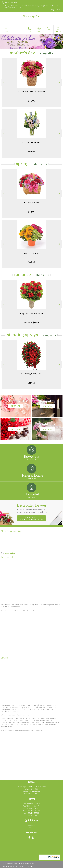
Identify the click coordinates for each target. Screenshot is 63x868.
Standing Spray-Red (32, 374)
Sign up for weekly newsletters (31, 518)
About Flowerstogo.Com (11, 531)
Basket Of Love (32, 203)
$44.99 (31, 212)
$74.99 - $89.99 (31, 322)
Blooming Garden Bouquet (32, 92)
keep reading (10, 553)
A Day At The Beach (32, 142)
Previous (3, 83)
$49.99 (32, 101)
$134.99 (32, 383)
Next (60, 83)
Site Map (30, 866)
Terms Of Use (8, 866)
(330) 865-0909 (11, 3)
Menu (6, 31)
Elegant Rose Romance (31, 313)
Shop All (46, 53)
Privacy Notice (19, 866)
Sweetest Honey (31, 253)
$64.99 (31, 151)
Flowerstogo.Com (32, 16)
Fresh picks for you (32, 508)
